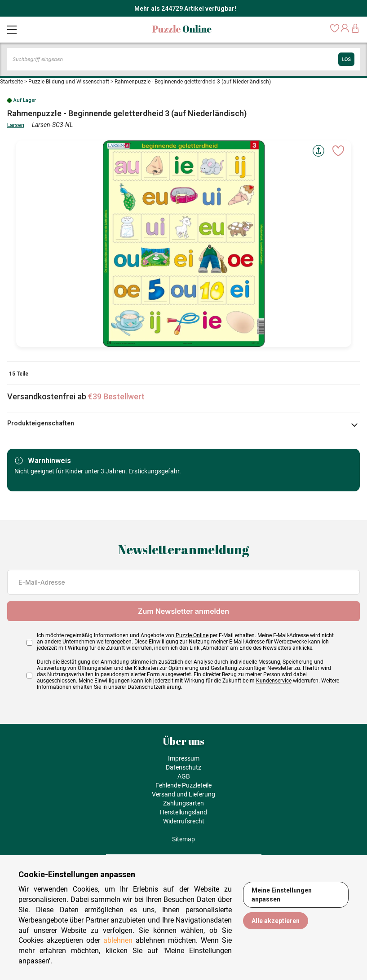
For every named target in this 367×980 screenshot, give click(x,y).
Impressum (184, 758)
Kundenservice (274, 681)
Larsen (16, 125)
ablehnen (118, 940)
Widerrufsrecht (184, 821)
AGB (184, 776)
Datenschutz (183, 767)
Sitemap (183, 839)
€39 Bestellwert (116, 396)
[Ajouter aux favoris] (338, 151)
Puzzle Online (192, 635)
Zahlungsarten (183, 803)
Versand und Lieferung (183, 794)
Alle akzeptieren (276, 921)
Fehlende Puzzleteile (183, 785)
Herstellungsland (183, 812)
